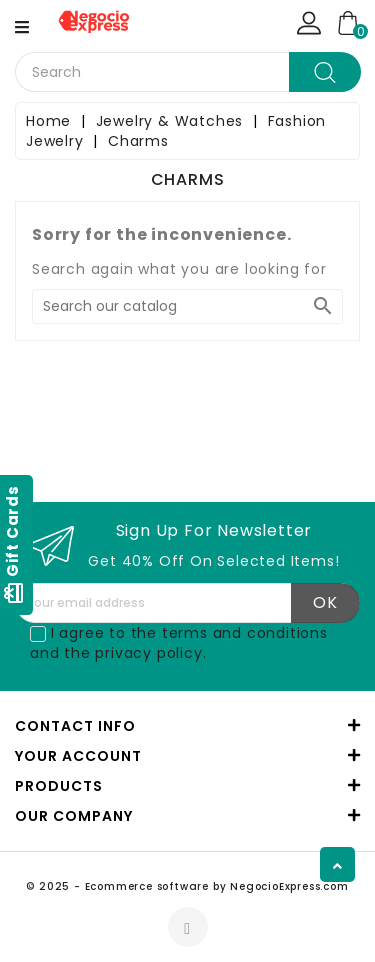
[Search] (187, 306)
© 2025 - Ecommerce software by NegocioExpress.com (187, 886)
